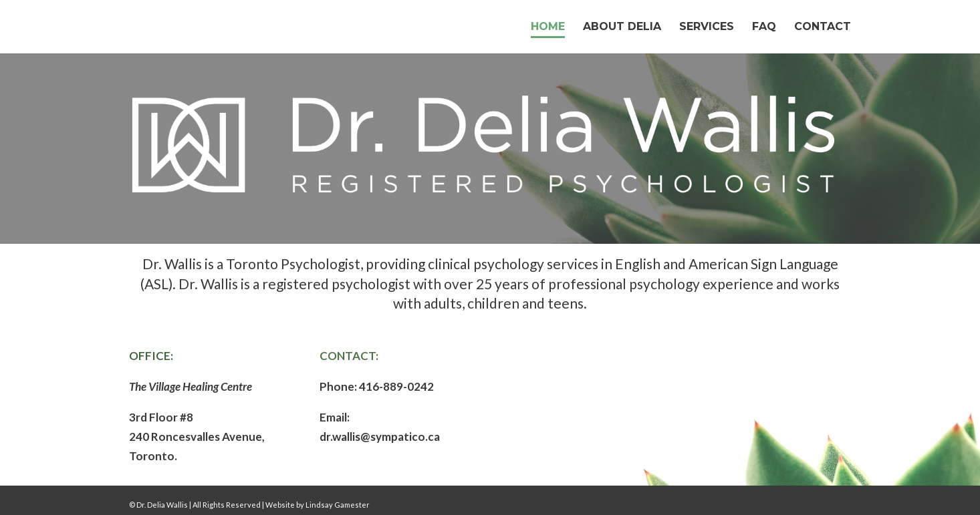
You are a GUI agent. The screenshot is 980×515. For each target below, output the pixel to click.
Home (548, 27)
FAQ (764, 27)
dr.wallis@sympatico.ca (380, 437)
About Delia (622, 27)
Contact (823, 27)
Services (707, 27)
